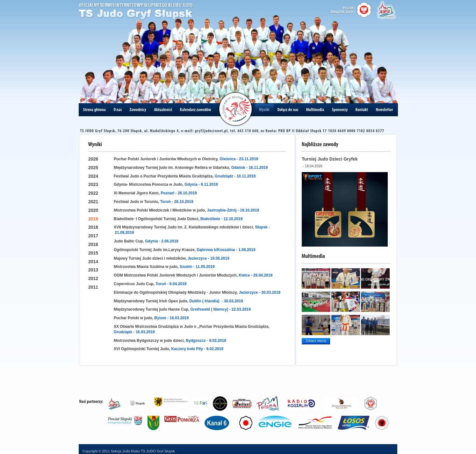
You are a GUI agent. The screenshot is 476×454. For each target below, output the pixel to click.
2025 (93, 168)
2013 (93, 270)
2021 (93, 202)
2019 (93, 219)
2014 (93, 262)
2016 (93, 244)
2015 (93, 253)
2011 (93, 287)
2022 (93, 193)
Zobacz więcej (316, 341)
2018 (93, 227)
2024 (93, 176)
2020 (93, 210)
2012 (93, 278)
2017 (93, 236)
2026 (93, 159)
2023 (93, 184)
